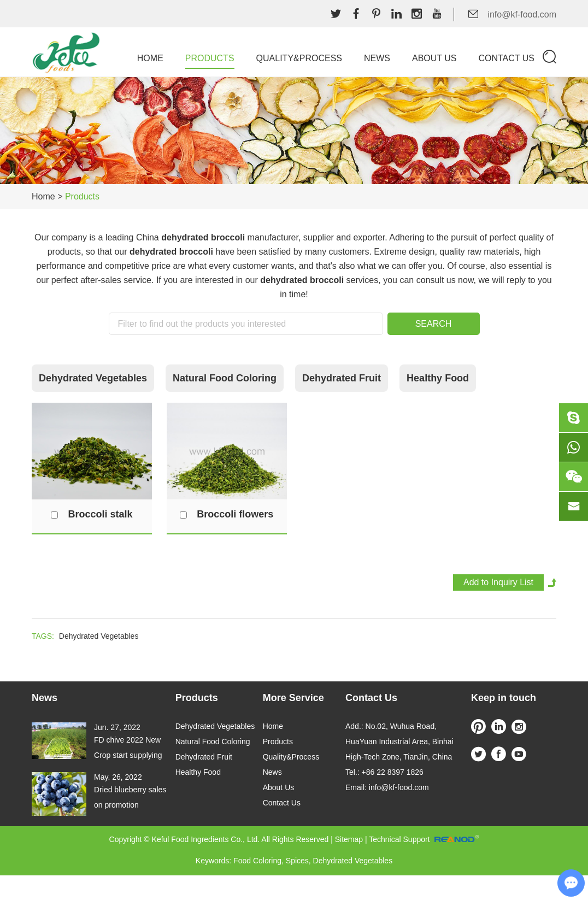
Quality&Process (299, 58)
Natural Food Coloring (225, 378)
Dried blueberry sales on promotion (130, 797)
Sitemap (349, 839)
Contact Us (506, 58)
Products (210, 58)
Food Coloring (257, 861)
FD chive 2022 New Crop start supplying (128, 748)
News (377, 58)
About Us (434, 58)
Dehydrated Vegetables (93, 378)
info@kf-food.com (522, 14)
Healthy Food (438, 378)
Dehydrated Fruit (342, 378)
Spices (297, 861)
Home (150, 58)
